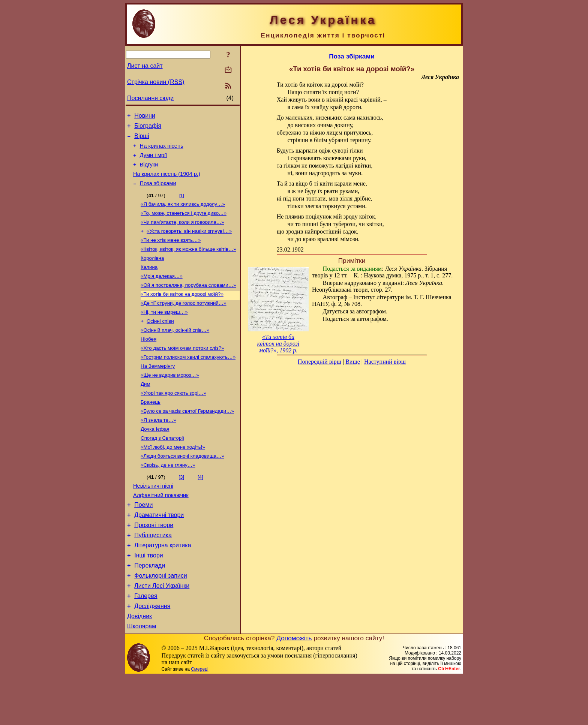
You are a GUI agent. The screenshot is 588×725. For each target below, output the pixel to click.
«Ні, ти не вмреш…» (164, 331)
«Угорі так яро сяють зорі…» (173, 419)
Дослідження (152, 652)
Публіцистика (153, 573)
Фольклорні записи (160, 618)
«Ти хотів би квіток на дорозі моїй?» (182, 311)
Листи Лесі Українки (162, 630)
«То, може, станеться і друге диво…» (184, 224)
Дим (145, 409)
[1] (181, 204)
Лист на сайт (145, 66)
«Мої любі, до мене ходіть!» (173, 477)
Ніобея (148, 360)
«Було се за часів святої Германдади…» (187, 438)
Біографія (148, 128)
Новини (145, 117)
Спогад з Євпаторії (162, 467)
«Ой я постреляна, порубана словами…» (188, 302)
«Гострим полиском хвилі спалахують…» (188, 380)
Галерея (146, 641)
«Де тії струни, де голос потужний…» (184, 321)
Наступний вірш (385, 362)
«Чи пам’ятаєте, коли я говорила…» (182, 233)
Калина (149, 282)
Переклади (150, 607)
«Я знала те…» (158, 448)
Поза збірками (158, 192)
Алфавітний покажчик (161, 529)
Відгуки (149, 171)
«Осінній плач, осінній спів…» (175, 350)
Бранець (151, 428)
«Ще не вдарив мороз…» (170, 399)
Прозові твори (154, 562)
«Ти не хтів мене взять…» (171, 253)
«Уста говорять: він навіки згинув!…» (189, 243)
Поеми (143, 540)
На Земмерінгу (158, 389)
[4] (200, 509)
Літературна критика (163, 585)
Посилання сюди (150, 98)
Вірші (142, 139)
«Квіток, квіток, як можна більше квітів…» (188, 263)
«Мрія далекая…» (162, 292)
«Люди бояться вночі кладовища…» (182, 487)
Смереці (199, 718)
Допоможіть (294, 686)
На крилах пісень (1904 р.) (167, 182)
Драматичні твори (159, 551)
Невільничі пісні (153, 518)
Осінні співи (160, 341)
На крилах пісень (162, 150)
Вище (353, 362)
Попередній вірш (319, 362)
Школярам (142, 675)
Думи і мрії (154, 161)
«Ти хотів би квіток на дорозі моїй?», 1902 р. (278, 344)
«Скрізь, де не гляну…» (168, 497)
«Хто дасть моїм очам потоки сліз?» (182, 370)
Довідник (139, 663)
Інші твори (149, 596)
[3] (181, 509)
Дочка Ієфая (155, 458)
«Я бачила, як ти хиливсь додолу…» (183, 214)
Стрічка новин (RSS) (156, 82)
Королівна (152, 272)
